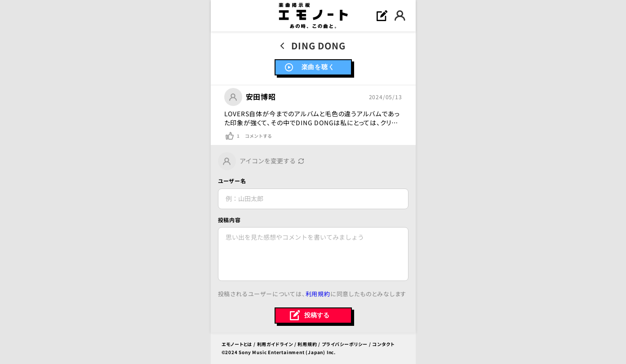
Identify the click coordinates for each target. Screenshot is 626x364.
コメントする (258, 136)
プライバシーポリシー (345, 344)
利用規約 (318, 294)
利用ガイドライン (275, 344)
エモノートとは (237, 344)
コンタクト (383, 344)
